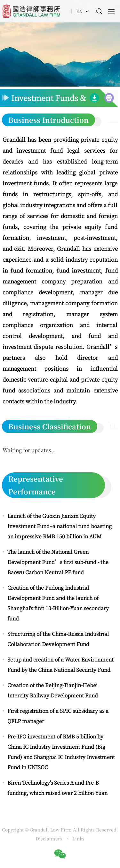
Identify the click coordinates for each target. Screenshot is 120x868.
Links (78, 839)
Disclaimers (49, 839)
